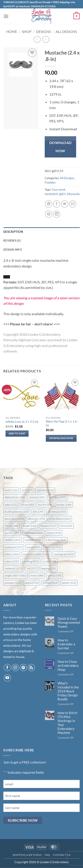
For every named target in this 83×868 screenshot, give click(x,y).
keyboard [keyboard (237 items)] (14, 547)
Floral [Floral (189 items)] (12, 526)
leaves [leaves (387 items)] (34, 547)
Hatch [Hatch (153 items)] (54, 533)
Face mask (59, 190)
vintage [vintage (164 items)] (50, 583)
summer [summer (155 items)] (13, 583)
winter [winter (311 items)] (69, 583)
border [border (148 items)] (64, 505)
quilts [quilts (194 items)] (50, 561)
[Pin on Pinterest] (49, 214)
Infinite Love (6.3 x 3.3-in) (22, 422)
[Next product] (37, 39)
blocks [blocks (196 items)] (45, 505)
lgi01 (63, 194)
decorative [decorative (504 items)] (14, 519)
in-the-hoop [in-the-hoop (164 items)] (56, 540)
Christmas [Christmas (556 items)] (57, 512)
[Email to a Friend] (73, 204)
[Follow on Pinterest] (23, 668)
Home (12, 31)
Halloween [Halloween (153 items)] (33, 533)
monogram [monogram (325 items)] (64, 554)
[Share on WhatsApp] (49, 204)
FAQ (47, 855)
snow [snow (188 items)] (37, 575)
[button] (6, 16)
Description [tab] (13, 232)
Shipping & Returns (27, 855)
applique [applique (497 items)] (57, 497)
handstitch (51, 194)
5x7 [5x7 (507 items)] (27, 490)
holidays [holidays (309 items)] (33, 540)
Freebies (50, 182)
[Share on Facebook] (57, 204)
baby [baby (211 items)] (11, 505)
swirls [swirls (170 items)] (32, 583)
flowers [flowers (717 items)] (48, 526)
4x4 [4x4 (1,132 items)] (11, 490)
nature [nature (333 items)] (12, 561)
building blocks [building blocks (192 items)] (17, 512)
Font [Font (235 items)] (66, 526)
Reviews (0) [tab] (12, 241)
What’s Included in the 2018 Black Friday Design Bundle (68, 691)
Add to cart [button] (17, 433)
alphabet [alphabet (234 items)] (45, 490)
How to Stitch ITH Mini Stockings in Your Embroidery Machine (67, 723)
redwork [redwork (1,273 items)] (14, 568)
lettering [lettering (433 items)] (53, 547)
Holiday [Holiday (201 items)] (13, 540)
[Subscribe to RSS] (31, 668)
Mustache (73, 194)
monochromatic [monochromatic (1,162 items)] (36, 554)
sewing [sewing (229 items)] (49, 568)
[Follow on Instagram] (15, 668)
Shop (27, 31)
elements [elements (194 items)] (37, 519)
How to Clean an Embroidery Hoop (68, 665)
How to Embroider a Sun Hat (66, 644)
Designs (43, 31)
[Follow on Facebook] (7, 668)
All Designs (66, 31)
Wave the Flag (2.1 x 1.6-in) (62, 423)
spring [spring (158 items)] (54, 575)
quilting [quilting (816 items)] (31, 561)
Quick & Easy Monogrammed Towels (69, 622)
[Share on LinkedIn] (57, 214)
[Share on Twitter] (65, 204)
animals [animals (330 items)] (37, 497)
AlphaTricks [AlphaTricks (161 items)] (15, 497)
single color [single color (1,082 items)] (15, 575)
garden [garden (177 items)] (12, 533)
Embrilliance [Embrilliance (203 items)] (60, 519)
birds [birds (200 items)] (28, 505)
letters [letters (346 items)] (12, 554)
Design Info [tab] (13, 250)
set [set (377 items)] (32, 568)
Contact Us (62, 855)
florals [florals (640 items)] (29, 526)
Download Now (61, 147)
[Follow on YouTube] (7, 678)
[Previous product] (46, 39)
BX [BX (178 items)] (38, 512)
